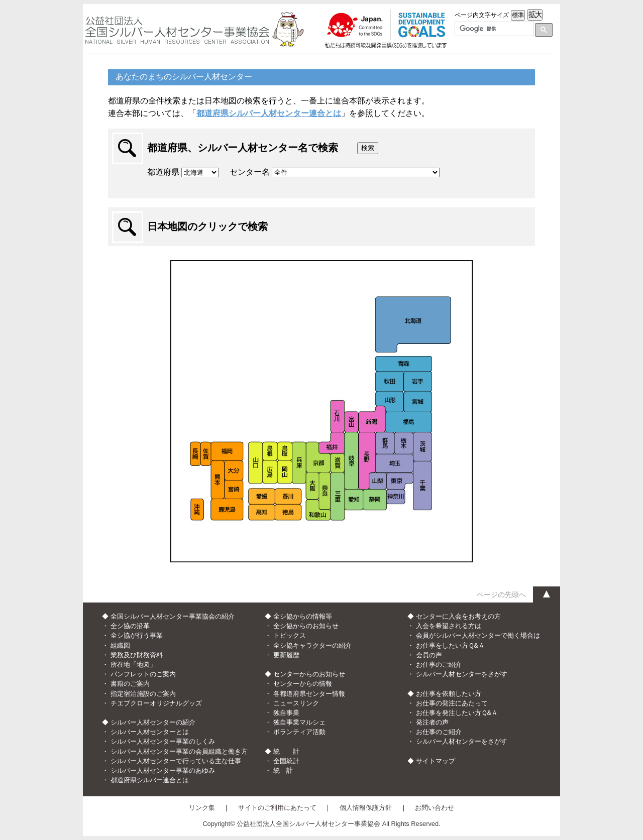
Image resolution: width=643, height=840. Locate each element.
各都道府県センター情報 (309, 694)
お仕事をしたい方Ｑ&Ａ (451, 645)
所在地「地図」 (133, 665)
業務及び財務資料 (137, 655)
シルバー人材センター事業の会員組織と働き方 (179, 751)
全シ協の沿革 (130, 626)
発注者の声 (432, 722)
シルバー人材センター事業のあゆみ (163, 770)
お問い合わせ (435, 808)
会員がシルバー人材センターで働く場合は (478, 635)
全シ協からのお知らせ (306, 626)
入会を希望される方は (449, 626)
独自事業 (286, 713)
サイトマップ (436, 761)
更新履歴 (286, 655)
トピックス (290, 635)
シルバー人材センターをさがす (462, 674)
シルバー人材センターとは (150, 732)
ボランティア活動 (299, 732)
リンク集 (202, 808)
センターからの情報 (303, 684)
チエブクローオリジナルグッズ (156, 703)
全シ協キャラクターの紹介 (312, 645)
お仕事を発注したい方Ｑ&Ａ (457, 713)
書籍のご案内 (130, 684)
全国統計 (286, 761)
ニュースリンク (296, 703)
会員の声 (429, 655)
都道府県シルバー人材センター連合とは (269, 113)
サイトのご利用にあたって (277, 808)
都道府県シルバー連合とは (150, 780)
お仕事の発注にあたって (452, 703)
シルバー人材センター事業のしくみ (163, 741)
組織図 (120, 645)
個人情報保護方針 (366, 808)
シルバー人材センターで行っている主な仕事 (176, 761)
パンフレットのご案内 (143, 674)
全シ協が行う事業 (137, 635)
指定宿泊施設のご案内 (143, 694)
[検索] (493, 29)
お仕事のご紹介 (439, 665)
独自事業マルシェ (299, 722)
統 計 (283, 770)
